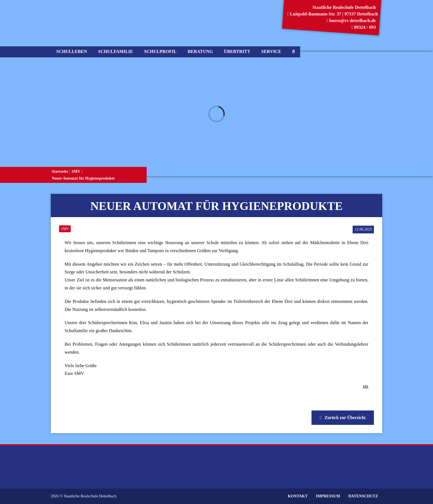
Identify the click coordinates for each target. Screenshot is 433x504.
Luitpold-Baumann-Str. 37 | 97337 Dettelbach (333, 14)
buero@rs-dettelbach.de (351, 21)
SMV (65, 229)
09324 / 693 (364, 27)
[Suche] (293, 52)
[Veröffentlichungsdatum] (363, 230)
